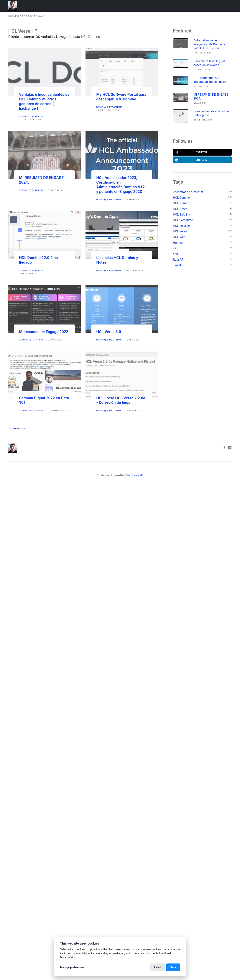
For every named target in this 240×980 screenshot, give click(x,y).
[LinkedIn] (230, 448)
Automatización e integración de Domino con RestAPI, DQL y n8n (211, 44)
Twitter (191, 152)
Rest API (179, 260)
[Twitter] (225, 448)
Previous (17, 429)
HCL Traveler (182, 226)
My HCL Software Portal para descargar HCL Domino (121, 97)
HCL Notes (180, 209)
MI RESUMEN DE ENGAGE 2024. (211, 97)
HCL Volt (179, 237)
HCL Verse (180, 231)
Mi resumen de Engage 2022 (44, 332)
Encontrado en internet (188, 192)
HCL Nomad (181, 203)
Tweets (178, 265)
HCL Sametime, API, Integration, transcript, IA (210, 80)
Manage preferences (72, 967)
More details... (69, 957)
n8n (176, 254)
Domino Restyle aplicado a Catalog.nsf (211, 113)
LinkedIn (191, 160)
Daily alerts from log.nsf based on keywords (209, 63)
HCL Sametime (183, 220)
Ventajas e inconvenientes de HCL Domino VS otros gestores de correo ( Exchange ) (44, 101)
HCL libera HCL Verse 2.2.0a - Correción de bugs (121, 400)
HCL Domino (181, 198)
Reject (157, 967)
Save (173, 967)
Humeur (178, 243)
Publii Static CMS (134, 475)
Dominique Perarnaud (32, 116)
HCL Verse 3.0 (109, 332)
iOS (175, 248)
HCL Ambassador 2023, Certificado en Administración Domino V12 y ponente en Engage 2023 (120, 185)
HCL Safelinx (182, 215)
